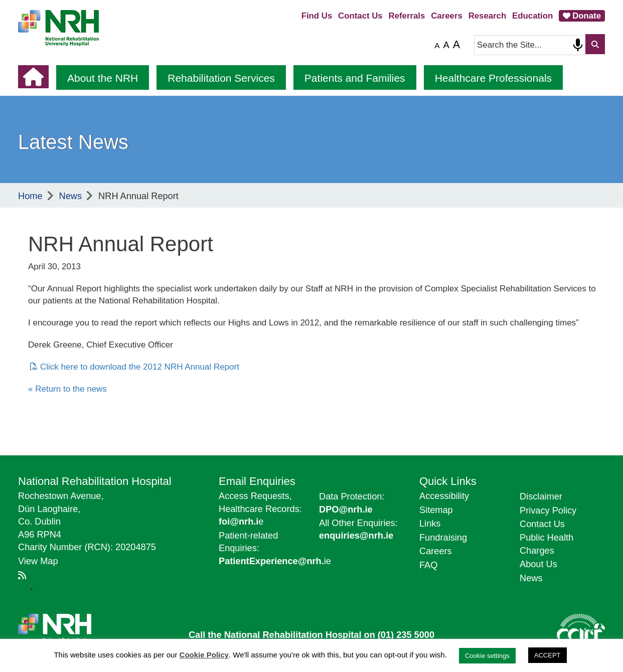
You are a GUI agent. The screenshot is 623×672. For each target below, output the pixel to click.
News (70, 196)
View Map (38, 561)
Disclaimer (541, 496)
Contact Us (360, 16)
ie (275, 561)
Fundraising (443, 538)
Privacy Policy (548, 511)
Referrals (407, 16)
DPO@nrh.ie (346, 510)
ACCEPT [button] (548, 655)
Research (488, 16)
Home (30, 196)
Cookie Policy (204, 655)
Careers (447, 16)
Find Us (317, 16)
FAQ (428, 565)
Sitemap (436, 510)
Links (430, 524)
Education (532, 16)
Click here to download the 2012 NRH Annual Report (140, 367)
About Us (538, 564)
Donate (587, 16)
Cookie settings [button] (487, 656)
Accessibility (444, 496)
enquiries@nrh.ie (356, 536)
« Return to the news (67, 389)
